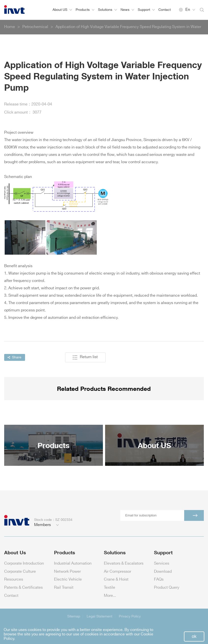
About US (62, 10)
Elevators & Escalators (124, 563)
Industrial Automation (73, 563)
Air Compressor (118, 572)
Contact (165, 10)
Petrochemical (35, 27)
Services (162, 563)
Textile (110, 588)
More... (110, 596)
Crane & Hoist (116, 579)
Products (85, 10)
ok (194, 636)
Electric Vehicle (68, 579)
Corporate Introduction (24, 563)
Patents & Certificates (23, 588)
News (127, 10)
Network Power (67, 572)
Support (146, 10)
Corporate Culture (20, 572)
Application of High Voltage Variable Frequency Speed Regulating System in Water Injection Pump (128, 30)
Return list (85, 357)
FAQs (159, 579)
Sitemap (74, 616)
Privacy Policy (130, 616)
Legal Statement (99, 616)
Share (14, 357)
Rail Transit (64, 588)
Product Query (167, 588)
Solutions (107, 10)
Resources (14, 579)
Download (163, 572)
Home (10, 27)
